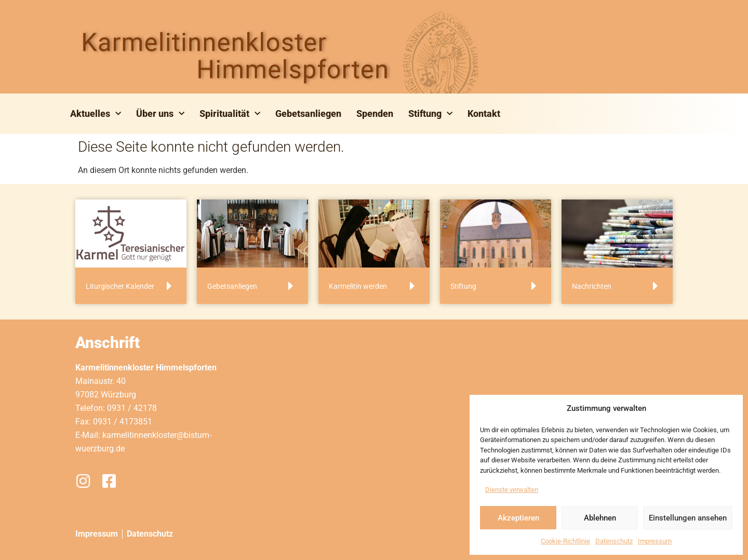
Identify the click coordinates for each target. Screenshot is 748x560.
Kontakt (484, 114)
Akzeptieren (518, 518)
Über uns (160, 114)
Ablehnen (600, 518)
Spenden (375, 114)
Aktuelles (96, 114)
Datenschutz (614, 541)
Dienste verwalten (512, 490)
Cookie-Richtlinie (565, 541)
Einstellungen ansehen (688, 518)
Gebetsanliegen (308, 114)
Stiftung (430, 114)
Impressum (655, 541)
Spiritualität (230, 114)
